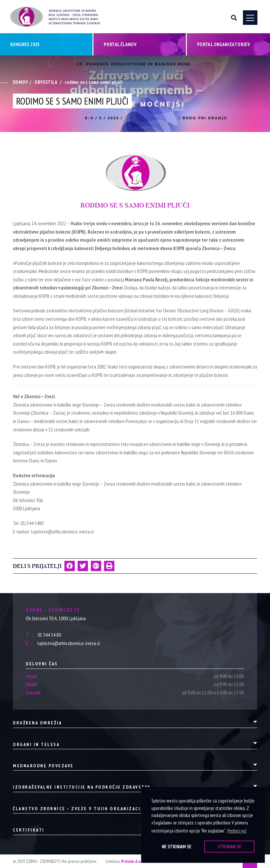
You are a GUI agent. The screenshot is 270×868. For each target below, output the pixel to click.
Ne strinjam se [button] (177, 847)
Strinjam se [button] (229, 847)
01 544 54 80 (43, 635)
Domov (20, 82)
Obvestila (46, 82)
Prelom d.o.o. (133, 861)
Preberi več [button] (237, 831)
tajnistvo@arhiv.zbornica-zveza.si (63, 643)
